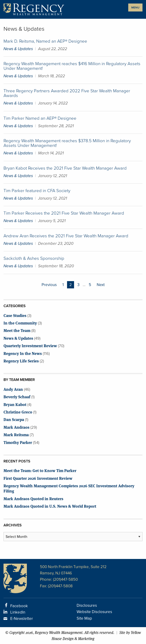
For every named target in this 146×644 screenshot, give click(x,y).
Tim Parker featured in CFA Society (37, 191)
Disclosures (87, 605)
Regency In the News (23, 353)
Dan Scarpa (14, 419)
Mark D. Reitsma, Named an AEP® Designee (45, 41)
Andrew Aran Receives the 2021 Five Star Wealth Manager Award (66, 236)
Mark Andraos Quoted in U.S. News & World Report (50, 506)
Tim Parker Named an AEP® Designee (40, 118)
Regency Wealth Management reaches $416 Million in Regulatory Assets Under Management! (72, 66)
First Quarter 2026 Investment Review (38, 478)
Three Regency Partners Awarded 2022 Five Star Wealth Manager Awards (67, 93)
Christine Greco (18, 412)
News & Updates (18, 49)
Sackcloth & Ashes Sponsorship (34, 258)
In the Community (20, 323)
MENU (135, 7)
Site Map (84, 618)
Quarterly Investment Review (30, 345)
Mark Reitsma (16, 434)
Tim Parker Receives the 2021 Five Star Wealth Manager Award (64, 213)
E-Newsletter (22, 619)
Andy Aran (13, 389)
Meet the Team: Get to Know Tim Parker (40, 470)
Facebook (19, 606)
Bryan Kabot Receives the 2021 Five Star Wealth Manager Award (65, 168)
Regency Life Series (21, 361)
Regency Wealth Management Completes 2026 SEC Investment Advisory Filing (69, 488)
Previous (49, 285)
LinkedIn (18, 612)
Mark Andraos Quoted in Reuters (33, 498)
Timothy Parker (18, 442)
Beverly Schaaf (17, 396)
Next (101, 285)
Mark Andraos (16, 427)
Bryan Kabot (15, 404)
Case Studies (15, 315)
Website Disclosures (94, 612)
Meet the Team (17, 330)
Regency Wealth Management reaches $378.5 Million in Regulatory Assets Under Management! (67, 143)
